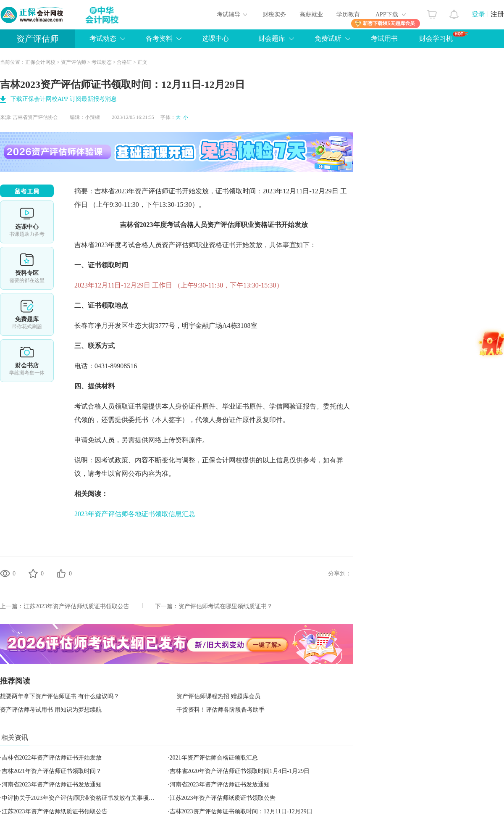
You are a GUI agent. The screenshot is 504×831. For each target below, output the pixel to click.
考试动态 (103, 38)
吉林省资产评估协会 (35, 117)
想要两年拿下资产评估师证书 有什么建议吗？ (60, 696)
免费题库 (27, 314)
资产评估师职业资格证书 (244, 225)
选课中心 (215, 38)
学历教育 (348, 15)
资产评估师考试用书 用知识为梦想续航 (51, 710)
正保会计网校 (40, 62)
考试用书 (384, 38)
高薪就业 (311, 15)
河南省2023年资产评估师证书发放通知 (52, 785)
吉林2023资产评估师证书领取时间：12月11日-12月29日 (241, 811)
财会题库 (272, 38)
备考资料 (159, 38)
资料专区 (27, 268)
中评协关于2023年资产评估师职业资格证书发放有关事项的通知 (84, 798)
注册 (497, 14)
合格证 (124, 62)
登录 (478, 14)
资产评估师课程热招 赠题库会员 (218, 696)
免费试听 (328, 38)
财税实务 (274, 15)
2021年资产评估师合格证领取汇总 (214, 758)
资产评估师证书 (158, 191)
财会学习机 (444, 37)
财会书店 (27, 361)
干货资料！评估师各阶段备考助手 (220, 710)
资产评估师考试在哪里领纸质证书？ (226, 606)
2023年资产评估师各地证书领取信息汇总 (135, 514)
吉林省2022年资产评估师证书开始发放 (52, 758)
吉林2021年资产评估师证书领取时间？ (52, 771)
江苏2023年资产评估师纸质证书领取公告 (76, 606)
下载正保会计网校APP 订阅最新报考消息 (64, 99)
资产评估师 (37, 39)
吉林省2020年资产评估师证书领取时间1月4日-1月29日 (240, 771)
